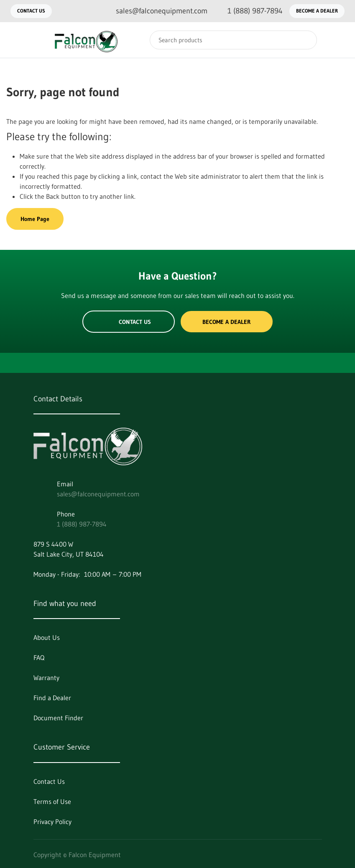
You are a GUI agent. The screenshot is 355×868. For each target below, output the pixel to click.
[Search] (233, 40)
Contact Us (31, 11)
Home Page (35, 219)
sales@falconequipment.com (98, 494)
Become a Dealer (317, 11)
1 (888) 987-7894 (82, 524)
